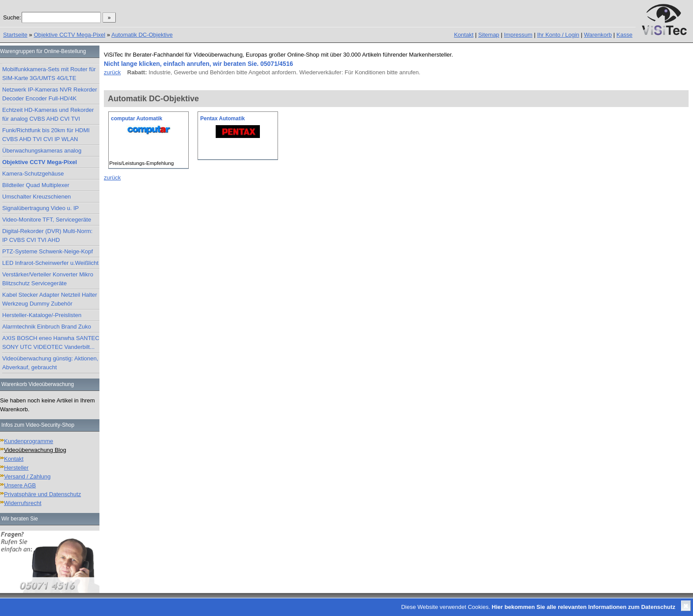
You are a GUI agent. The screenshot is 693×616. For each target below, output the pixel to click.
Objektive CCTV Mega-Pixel (69, 35)
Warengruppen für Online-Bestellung (43, 51)
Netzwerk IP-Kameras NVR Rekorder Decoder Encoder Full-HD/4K (50, 94)
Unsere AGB (20, 485)
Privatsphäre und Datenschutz (42, 494)
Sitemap (489, 35)
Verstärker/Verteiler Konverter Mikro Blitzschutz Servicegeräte (48, 279)
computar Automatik (137, 119)
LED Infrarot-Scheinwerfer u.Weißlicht (50, 263)
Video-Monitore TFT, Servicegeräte (47, 220)
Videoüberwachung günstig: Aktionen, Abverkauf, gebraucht (50, 363)
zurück (112, 72)
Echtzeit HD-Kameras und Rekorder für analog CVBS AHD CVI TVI (48, 114)
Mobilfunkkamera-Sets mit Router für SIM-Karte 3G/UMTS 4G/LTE (49, 74)
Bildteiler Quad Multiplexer (36, 185)
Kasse (624, 35)
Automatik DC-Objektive (142, 35)
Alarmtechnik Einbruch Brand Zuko (47, 327)
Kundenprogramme (29, 441)
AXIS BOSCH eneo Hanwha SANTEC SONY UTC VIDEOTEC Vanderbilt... (51, 342)
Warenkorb (598, 35)
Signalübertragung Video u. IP (40, 208)
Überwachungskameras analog (42, 151)
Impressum (518, 35)
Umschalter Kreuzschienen (36, 197)
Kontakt (464, 35)
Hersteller (16, 468)
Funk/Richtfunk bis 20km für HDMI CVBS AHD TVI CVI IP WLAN (46, 135)
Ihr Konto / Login (558, 35)
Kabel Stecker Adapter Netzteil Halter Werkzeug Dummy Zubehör (50, 299)
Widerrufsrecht (23, 503)
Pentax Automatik (223, 119)
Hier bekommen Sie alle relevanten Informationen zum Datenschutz (584, 607)
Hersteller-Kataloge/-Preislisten (42, 315)
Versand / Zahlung (27, 476)
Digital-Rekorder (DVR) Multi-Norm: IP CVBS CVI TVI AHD (47, 235)
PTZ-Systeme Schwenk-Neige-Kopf (48, 251)
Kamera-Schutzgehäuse (33, 174)
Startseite (15, 35)
